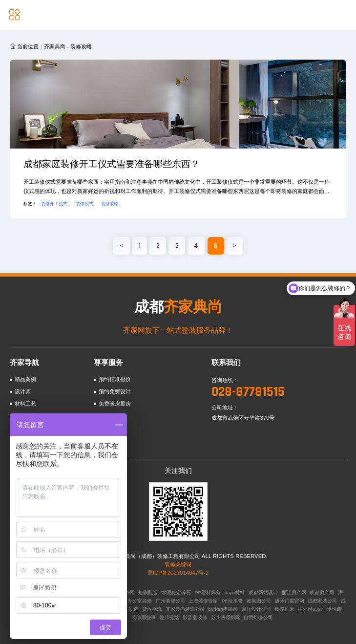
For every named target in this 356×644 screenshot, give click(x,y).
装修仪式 (84, 204)
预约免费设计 (115, 391)
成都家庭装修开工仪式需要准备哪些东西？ (112, 164)
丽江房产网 (294, 592)
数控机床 (284, 609)
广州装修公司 (170, 601)
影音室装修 (195, 617)
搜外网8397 (311, 609)
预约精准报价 (115, 379)
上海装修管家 (203, 601)
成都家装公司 (322, 601)
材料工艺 (25, 404)
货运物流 (152, 609)
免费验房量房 (115, 404)
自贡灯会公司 (258, 617)
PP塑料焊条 (208, 592)
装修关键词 (178, 564)
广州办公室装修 (135, 601)
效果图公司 (259, 601)
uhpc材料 (235, 592)
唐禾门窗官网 (290, 601)
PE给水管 (232, 601)
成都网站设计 (263, 592)
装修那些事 (144, 617)
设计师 (23, 391)
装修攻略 (110, 204)
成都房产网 (322, 592)
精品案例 (25, 379)
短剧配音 (148, 592)
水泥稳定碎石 (176, 592)
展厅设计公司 (256, 609)
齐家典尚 (55, 46)
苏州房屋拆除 (226, 617)
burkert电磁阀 (223, 609)
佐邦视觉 (169, 617)
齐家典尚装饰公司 (185, 609)
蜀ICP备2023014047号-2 (178, 573)
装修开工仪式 (54, 204)
